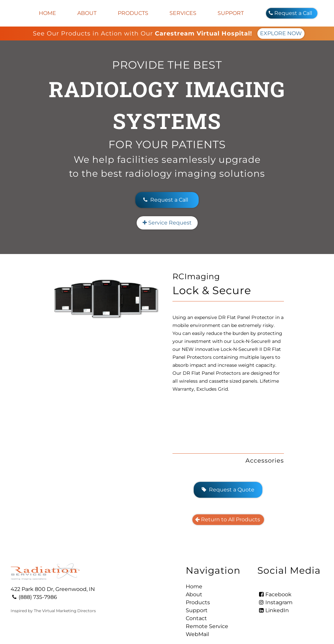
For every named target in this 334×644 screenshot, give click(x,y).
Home (47, 13)
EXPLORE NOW (281, 33)
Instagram (275, 565)
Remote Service (207, 589)
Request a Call (292, 13)
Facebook (274, 557)
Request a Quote (228, 452)
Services (183, 13)
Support (231, 13)
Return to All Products (228, 482)
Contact (196, 581)
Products (133, 13)
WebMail (197, 597)
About (87, 13)
